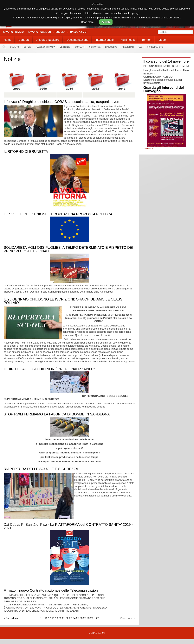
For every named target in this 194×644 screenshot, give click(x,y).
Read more (87, 22)
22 (67, 618)
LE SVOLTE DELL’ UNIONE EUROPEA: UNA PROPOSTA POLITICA (58, 214)
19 (56, 618)
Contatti (80, 47)
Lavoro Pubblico (40, 32)
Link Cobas (111, 47)
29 (92, 618)
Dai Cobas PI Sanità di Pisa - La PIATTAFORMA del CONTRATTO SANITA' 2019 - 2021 (68, 526)
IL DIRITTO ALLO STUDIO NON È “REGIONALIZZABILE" (49, 369)
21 (63, 618)
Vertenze (65, 47)
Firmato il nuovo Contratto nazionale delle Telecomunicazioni (51, 590)
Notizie (27, 47)
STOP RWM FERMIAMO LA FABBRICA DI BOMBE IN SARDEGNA (57, 414)
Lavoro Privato (13, 32)
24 (74, 618)
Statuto (15, 47)
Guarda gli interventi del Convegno (164, 89)
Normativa (95, 47)
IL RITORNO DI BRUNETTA (26, 152)
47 (97, 618)
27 (85, 618)
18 (53, 618)
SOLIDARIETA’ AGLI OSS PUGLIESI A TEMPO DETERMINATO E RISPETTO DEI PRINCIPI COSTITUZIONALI (68, 249)
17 (49, 618)
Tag (140, 47)
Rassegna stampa (46, 47)
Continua (148, 149)
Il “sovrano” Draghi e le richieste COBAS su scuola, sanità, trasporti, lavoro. (63, 102)
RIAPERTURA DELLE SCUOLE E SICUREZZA (41, 469)
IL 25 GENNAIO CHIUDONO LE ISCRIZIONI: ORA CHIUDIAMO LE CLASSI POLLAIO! (64, 301)
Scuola (61, 32)
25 (78, 618)
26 (81, 618)
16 (46, 618)
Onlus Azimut (79, 32)
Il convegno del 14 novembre (166, 61)
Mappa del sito (155, 47)
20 (60, 618)
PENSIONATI (128, 47)
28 (88, 618)
